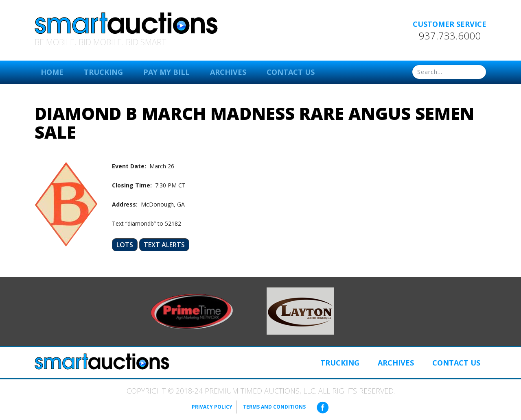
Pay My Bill (166, 72)
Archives (228, 72)
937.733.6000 (450, 36)
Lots (125, 245)
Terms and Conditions (274, 407)
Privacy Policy (212, 407)
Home (52, 72)
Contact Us (291, 72)
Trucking (103, 72)
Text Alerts (164, 245)
